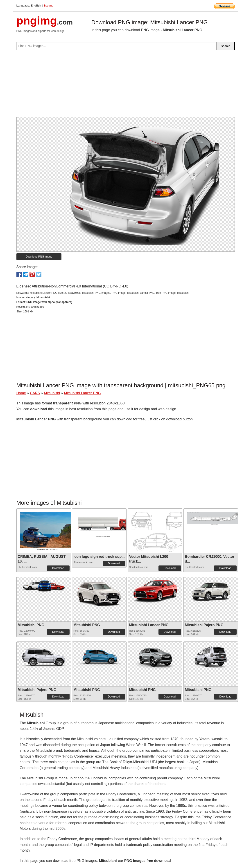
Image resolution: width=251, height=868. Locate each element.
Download (58, 568)
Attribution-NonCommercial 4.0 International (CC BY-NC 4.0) (80, 286)
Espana (48, 6)
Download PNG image (39, 257)
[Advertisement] (126, 85)
